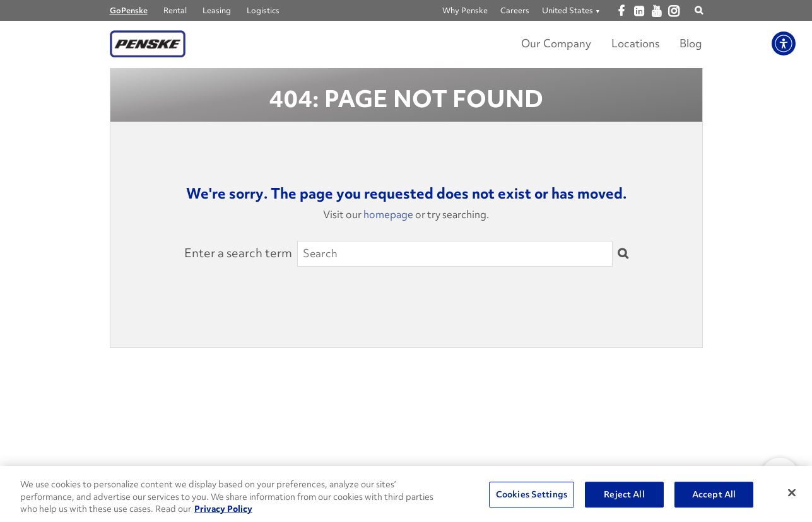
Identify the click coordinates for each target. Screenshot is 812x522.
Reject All (624, 494)
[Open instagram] (674, 12)
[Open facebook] (621, 11)
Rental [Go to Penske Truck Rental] (175, 10)
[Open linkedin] (639, 11)
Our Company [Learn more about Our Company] (556, 43)
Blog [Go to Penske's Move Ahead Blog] (691, 43)
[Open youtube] (656, 11)
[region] (406, 494)
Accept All (714, 494)
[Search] (455, 253)
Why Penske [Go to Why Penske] (465, 10)
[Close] (792, 492)
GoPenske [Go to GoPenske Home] (129, 10)
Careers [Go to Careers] (515, 10)
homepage (388, 214)
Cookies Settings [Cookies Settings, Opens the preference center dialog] (532, 494)
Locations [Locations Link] (635, 43)
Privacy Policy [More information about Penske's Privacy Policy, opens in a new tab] (223, 509)
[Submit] (623, 254)
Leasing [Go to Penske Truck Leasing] (217, 10)
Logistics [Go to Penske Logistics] (263, 10)
